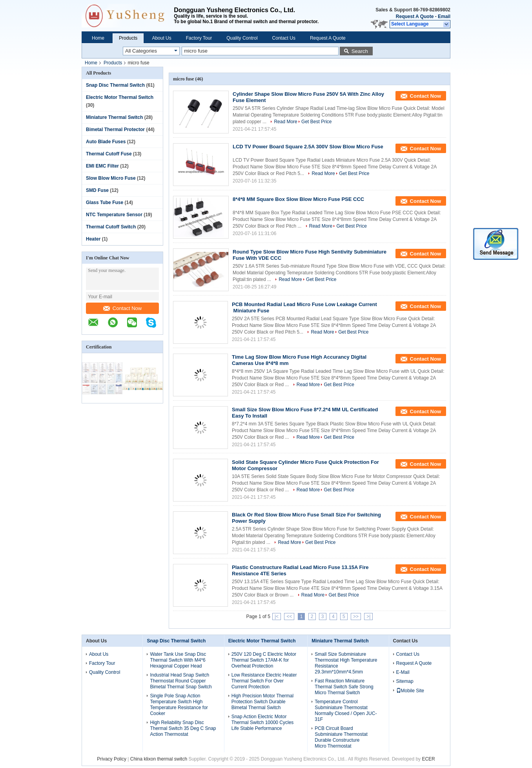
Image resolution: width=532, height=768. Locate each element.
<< (289, 617)
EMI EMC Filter (102, 166)
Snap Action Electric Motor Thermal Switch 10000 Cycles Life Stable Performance (263, 722)
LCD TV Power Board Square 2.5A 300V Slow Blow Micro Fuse (308, 147)
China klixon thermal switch (159, 759)
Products (128, 38)
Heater (93, 239)
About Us (161, 38)
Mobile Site (410, 691)
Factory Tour (199, 38)
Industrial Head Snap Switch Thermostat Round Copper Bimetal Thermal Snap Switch (181, 681)
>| (368, 617)
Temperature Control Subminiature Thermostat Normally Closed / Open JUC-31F (346, 711)
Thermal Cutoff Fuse (109, 154)
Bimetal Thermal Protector (115, 130)
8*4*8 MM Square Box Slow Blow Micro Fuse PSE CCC (298, 199)
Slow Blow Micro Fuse (111, 178)
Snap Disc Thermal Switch (115, 85)
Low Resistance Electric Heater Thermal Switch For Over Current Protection (264, 681)
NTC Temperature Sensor (114, 215)
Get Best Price (316, 122)
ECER (428, 759)
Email (444, 16)
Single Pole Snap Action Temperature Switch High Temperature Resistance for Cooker (179, 705)
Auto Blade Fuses (106, 142)
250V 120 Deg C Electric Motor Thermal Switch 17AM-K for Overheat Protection (264, 660)
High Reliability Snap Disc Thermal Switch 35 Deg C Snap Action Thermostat (183, 728)
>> (356, 617)
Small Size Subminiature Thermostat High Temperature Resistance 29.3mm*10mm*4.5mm (346, 663)
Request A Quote (415, 16)
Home (98, 38)
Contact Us (284, 38)
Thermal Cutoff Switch (111, 227)
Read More (285, 122)
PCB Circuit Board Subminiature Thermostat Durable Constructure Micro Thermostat (341, 737)
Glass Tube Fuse (105, 202)
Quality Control (242, 38)
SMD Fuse (97, 190)
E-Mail (403, 672)
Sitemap (405, 681)
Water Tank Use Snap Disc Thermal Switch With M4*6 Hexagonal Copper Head (178, 660)
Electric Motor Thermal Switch (120, 97)
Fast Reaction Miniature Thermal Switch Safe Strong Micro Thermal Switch (344, 687)
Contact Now (122, 308)
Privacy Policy (112, 759)
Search (360, 51)
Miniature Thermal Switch (114, 117)
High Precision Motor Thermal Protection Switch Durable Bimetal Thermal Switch (263, 702)
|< (277, 617)
